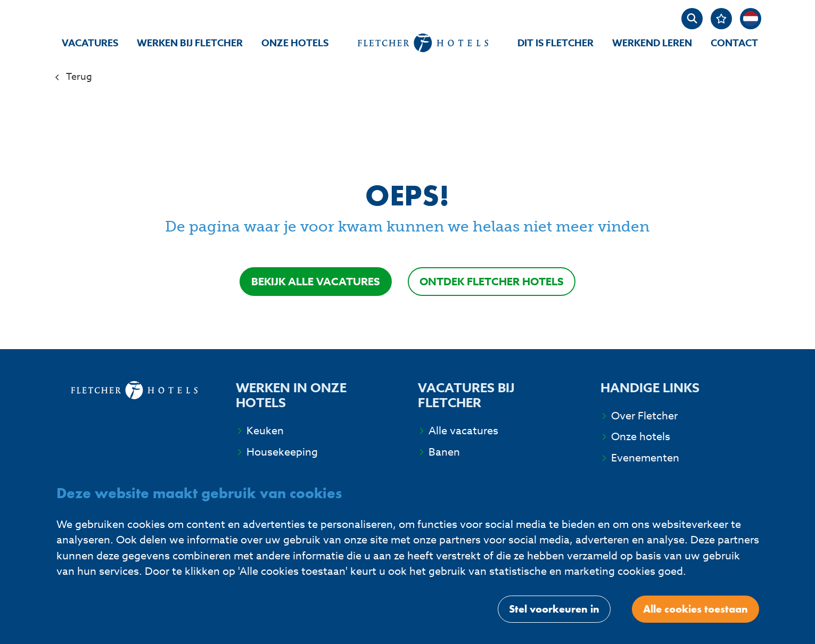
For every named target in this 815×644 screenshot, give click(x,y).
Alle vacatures (463, 431)
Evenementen (645, 458)
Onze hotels (295, 43)
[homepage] (423, 43)
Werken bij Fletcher (190, 43)
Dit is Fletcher (555, 43)
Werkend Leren (652, 43)
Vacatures (90, 43)
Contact (734, 43)
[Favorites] (721, 19)
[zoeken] (692, 19)
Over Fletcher (644, 416)
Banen (444, 452)
